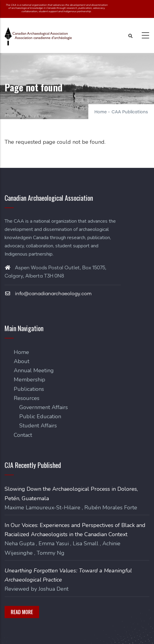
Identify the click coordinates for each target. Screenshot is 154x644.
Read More (22, 612)
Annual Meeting (34, 370)
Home (101, 112)
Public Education (40, 416)
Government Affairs (44, 407)
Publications (29, 389)
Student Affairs (38, 426)
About (22, 361)
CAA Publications (130, 112)
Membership (29, 380)
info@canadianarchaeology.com (48, 294)
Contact (23, 435)
